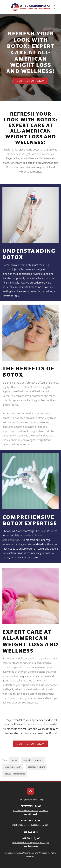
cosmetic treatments (33, 760)
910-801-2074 (31, 846)
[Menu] (54, 7)
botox (14, 760)
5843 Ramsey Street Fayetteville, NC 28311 (30, 825)
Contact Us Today (30, 81)
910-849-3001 (31, 832)
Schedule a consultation (38, 724)
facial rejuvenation (13, 767)
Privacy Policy (31, 800)
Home (21, 800)
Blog (41, 800)
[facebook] (31, 791)
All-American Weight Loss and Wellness (29, 154)
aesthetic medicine (37, 767)
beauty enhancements (15, 774)
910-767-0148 (31, 814)
